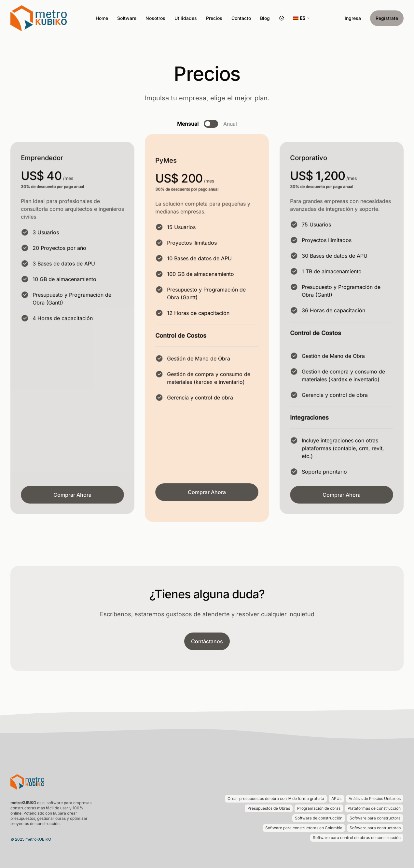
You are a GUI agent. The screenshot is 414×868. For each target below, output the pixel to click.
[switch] (211, 124)
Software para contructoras (375, 828)
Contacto (241, 18)
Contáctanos (207, 641)
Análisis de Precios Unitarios (375, 798)
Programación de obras (319, 808)
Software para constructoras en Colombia (304, 828)
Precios (214, 18)
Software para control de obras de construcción (357, 838)
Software (127, 18)
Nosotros (155, 18)
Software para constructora (375, 818)
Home (102, 18)
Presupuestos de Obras (269, 808)
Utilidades (186, 18)
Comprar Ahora (73, 495)
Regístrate (387, 18)
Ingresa (353, 18)
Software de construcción (319, 818)
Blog (265, 18)
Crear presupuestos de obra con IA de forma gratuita (276, 798)
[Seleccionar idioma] (302, 18)
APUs (336, 798)
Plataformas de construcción (374, 808)
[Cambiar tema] (282, 18)
